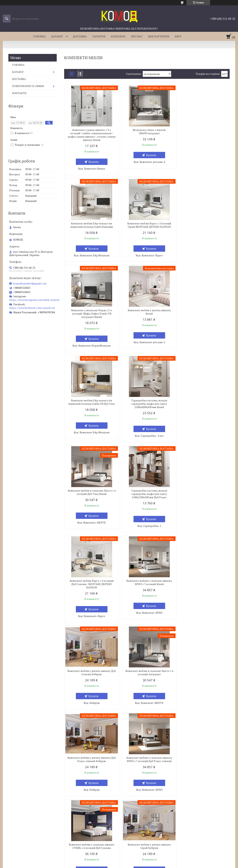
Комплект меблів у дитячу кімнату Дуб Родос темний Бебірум (203, 496)
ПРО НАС (137, 36)
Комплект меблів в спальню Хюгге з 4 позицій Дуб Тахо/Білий (203, 315)
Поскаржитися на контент (109, 864)
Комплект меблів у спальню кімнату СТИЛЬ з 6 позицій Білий (147, 759)
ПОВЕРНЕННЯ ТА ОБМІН (28, 86)
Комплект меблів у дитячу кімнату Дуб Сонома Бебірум (91, 496)
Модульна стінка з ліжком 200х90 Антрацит (147, 132)
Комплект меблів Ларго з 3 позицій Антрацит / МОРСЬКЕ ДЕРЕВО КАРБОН (203, 761)
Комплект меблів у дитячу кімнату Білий (203, 225)
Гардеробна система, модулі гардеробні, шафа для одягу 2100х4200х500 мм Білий (147, 317)
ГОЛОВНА (40, 36)
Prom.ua (136, 861)
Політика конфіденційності (138, 864)
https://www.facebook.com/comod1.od (32, 308)
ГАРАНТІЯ (99, 36)
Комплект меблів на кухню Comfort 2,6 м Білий (147, 669)
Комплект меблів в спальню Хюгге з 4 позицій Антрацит (147, 496)
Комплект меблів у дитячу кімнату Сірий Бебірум (203, 582)
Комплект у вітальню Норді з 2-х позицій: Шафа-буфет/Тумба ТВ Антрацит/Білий (147, 227)
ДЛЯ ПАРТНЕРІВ (159, 36)
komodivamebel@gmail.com (30, 284)
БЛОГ (178, 36)
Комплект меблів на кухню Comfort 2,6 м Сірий (91, 759)
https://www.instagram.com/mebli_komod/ (34, 300)
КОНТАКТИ (118, 36)
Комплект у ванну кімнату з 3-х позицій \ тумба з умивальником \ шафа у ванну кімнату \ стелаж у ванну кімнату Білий (91, 135)
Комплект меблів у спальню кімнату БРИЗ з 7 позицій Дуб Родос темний (91, 582)
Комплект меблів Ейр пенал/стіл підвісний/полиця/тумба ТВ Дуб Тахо (91, 315)
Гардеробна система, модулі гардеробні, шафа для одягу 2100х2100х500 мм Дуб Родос (91, 407)
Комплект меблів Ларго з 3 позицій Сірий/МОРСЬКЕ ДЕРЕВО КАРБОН (91, 225)
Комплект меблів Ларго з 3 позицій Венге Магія (91, 669)
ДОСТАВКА (80, 36)
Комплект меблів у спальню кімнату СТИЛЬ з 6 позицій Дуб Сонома (147, 582)
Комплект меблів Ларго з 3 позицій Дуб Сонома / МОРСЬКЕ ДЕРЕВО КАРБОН (147, 407)
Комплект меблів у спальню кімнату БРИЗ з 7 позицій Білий (203, 405)
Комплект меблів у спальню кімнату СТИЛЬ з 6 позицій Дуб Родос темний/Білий (203, 671)
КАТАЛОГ (57, 36)
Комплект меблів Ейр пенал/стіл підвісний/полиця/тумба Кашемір (203, 132)
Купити (93, 162)
